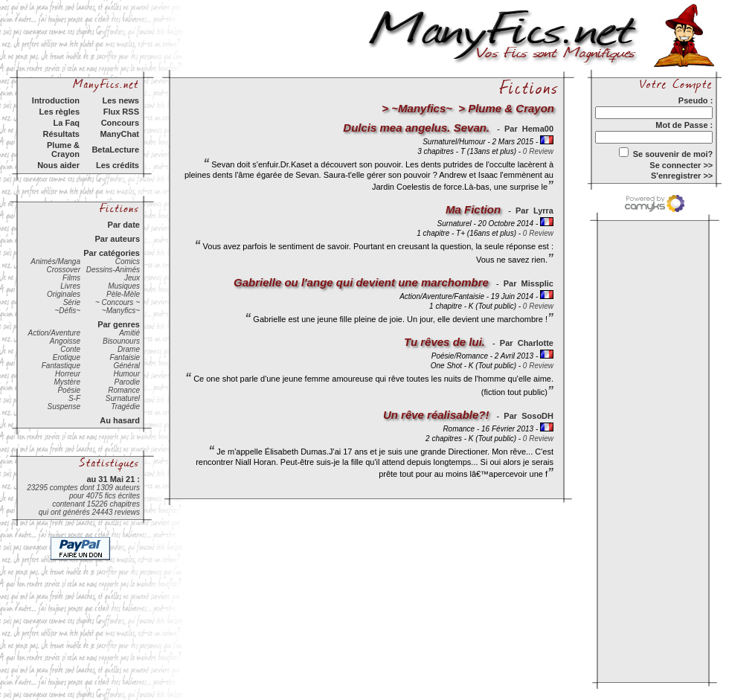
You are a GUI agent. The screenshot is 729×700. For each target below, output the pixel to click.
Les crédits (118, 165)
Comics (128, 261)
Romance (124, 390)
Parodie (127, 382)
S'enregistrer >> (682, 176)
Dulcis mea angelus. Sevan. (416, 128)
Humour (126, 374)
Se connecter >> (681, 165)
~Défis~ (68, 311)
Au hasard (120, 420)
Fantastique (61, 366)
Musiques (124, 286)
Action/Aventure (54, 333)
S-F (74, 398)
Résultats (61, 134)
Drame (129, 349)
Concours (120, 123)
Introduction (56, 100)
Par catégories (112, 253)
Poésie (69, 390)
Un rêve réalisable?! (436, 415)
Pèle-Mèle (123, 294)
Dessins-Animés (113, 270)
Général (126, 366)
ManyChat (119, 134)
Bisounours (121, 341)
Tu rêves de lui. (444, 342)
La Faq (67, 123)
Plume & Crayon (63, 150)
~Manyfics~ (121, 311)
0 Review (538, 151)
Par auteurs (117, 239)
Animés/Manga (55, 261)
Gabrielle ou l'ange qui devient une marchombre (361, 282)
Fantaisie (125, 357)
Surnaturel (123, 398)
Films (71, 278)
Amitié (129, 333)
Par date (124, 225)
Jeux (132, 278)
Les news (121, 100)
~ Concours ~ (118, 302)
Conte (70, 349)
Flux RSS (121, 112)
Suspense (64, 407)
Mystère (67, 382)
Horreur (68, 374)
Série (72, 302)
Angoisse (65, 341)
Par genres (119, 324)
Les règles (60, 112)
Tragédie (125, 407)
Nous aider (58, 165)
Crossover (63, 270)
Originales (64, 294)
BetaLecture (115, 150)
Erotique (67, 357)
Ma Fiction (473, 209)
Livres (70, 286)
